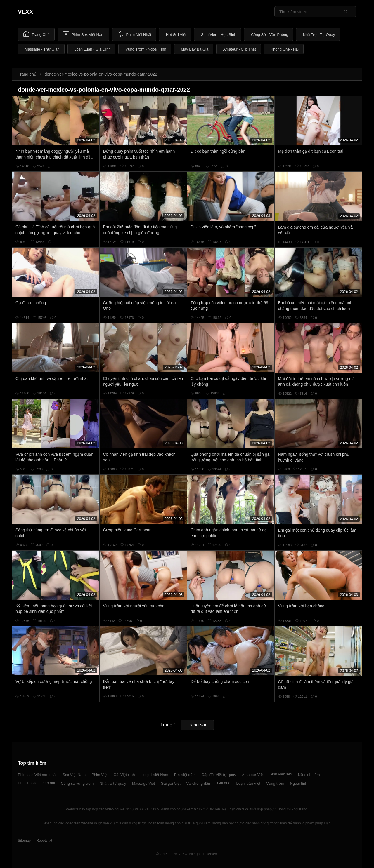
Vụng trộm (275, 783)
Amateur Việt (253, 775)
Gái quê (224, 783)
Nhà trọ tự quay (113, 783)
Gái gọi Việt (171, 783)
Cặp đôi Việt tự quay (219, 775)
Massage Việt (143, 783)
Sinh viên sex (281, 774)
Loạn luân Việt (248, 783)
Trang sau (197, 725)
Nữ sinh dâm (309, 775)
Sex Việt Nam (74, 775)
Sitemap (24, 841)
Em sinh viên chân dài (36, 783)
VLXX (25, 12)
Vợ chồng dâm (199, 783)
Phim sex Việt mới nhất (37, 775)
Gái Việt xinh (124, 775)
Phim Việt (99, 775)
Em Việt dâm (185, 775)
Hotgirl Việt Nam (154, 775)
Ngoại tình (298, 783)
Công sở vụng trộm (77, 783)
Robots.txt (44, 841)
